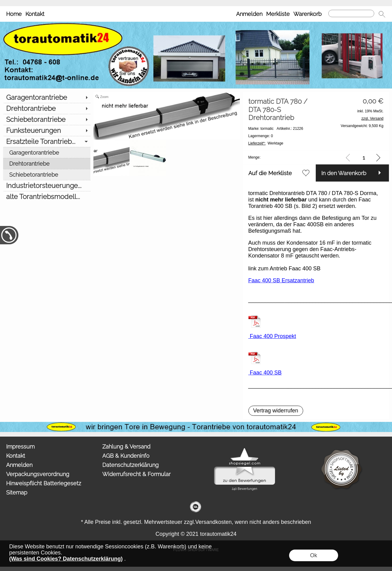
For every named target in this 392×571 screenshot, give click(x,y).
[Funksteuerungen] (47, 130)
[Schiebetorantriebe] (47, 119)
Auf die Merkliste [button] (270, 173)
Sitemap (17, 492)
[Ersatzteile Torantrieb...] (47, 141)
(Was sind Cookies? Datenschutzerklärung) (66, 559)
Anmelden (249, 14)
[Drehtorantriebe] (47, 108)
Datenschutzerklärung (130, 465)
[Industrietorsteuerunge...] (47, 186)
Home (14, 14)
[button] (382, 14)
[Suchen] (351, 13)
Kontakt (35, 14)
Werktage (266, 143)
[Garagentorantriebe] (47, 97)
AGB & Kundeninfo (126, 456)
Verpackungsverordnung (38, 474)
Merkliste (278, 14)
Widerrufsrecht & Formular (136, 474)
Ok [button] (313, 555)
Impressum (20, 447)
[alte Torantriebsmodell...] (47, 197)
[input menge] (364, 158)
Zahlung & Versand (126, 447)
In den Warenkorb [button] (344, 173)
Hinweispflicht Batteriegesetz (44, 483)
